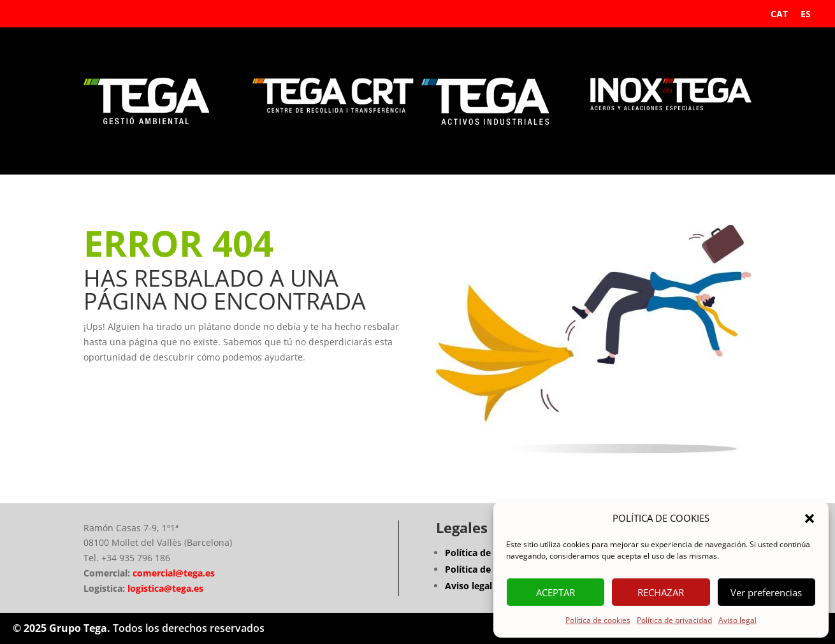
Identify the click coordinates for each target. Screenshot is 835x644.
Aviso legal (737, 620)
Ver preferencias (766, 592)
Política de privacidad (674, 620)
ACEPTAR (555, 592)
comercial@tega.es (172, 573)
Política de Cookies (487, 569)
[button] (810, 519)
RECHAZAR (661, 592)
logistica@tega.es (165, 588)
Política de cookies (598, 620)
